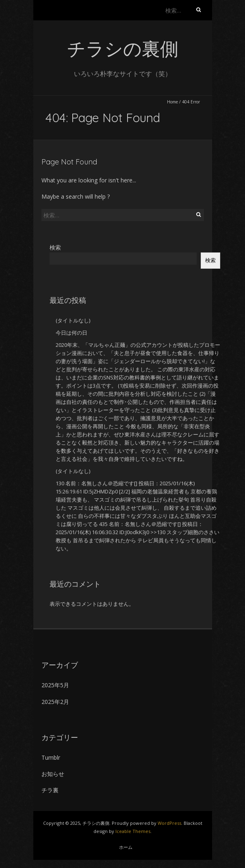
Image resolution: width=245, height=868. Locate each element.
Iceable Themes (133, 831)
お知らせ (53, 774)
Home (172, 102)
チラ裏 (50, 790)
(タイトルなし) (73, 320)
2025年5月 (55, 685)
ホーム (126, 847)
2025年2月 (55, 702)
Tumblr (51, 757)
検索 (55, 247)
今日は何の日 (72, 333)
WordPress (169, 823)
